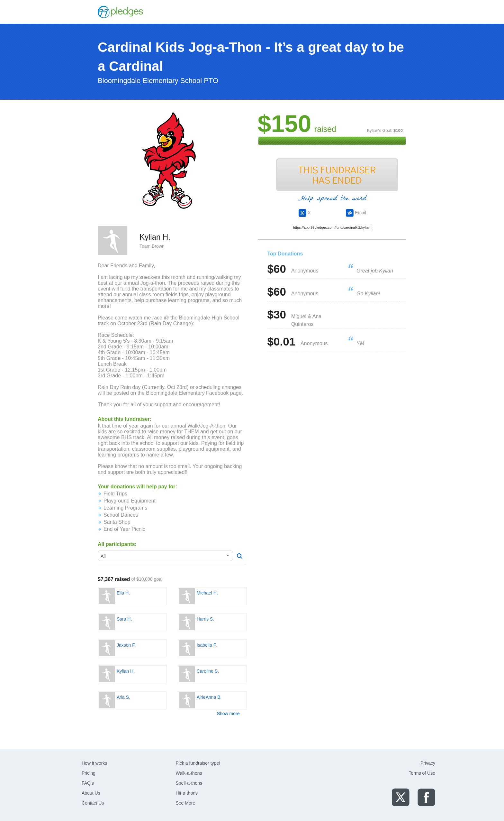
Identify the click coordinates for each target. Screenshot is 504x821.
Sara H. (124, 619)
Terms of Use (422, 773)
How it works (94, 763)
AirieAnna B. (209, 697)
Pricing (89, 773)
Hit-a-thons (187, 793)
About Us (91, 793)
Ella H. (123, 593)
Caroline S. (208, 671)
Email (356, 213)
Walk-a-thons (189, 773)
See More (186, 803)
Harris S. (205, 619)
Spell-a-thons (189, 783)
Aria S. (123, 697)
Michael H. (207, 593)
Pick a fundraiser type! (198, 763)
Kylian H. (126, 671)
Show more (228, 714)
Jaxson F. (126, 645)
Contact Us (93, 803)
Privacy (428, 763)
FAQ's (88, 783)
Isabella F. (207, 645)
